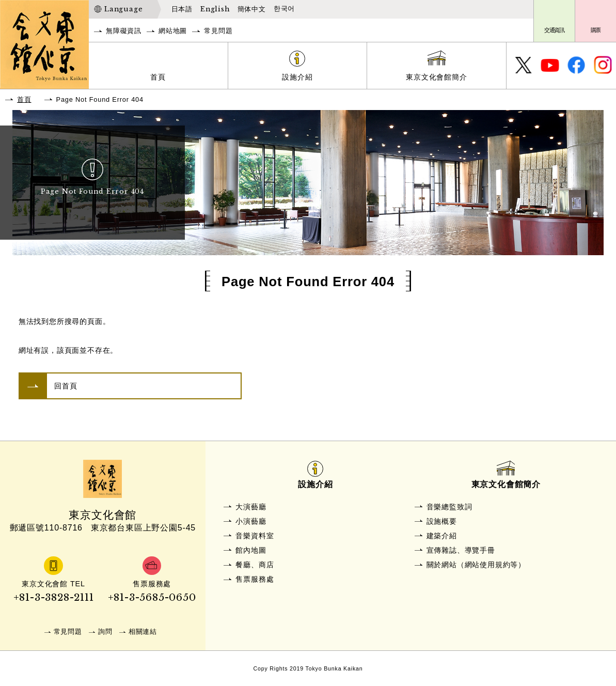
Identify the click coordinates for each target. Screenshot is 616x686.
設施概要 (442, 521)
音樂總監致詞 (449, 507)
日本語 (182, 9)
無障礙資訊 (124, 31)
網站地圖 (173, 31)
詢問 (105, 632)
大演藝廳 (251, 507)
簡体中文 (252, 9)
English (215, 9)
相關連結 (143, 632)
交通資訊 (555, 30)
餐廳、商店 (255, 565)
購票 (596, 30)
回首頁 (66, 386)
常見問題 (218, 31)
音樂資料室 (255, 536)
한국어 (284, 9)
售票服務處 (255, 579)
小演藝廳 (251, 521)
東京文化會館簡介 (436, 77)
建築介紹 (442, 536)
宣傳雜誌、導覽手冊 (461, 550)
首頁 (158, 77)
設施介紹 (297, 77)
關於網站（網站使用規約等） (476, 565)
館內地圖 (251, 550)
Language (123, 9)
